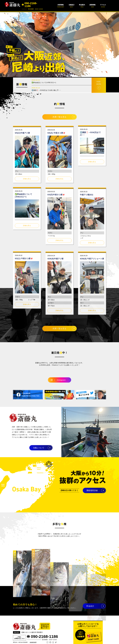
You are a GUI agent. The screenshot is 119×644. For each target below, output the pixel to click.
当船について (30, 448)
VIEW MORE (99, 91)
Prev (2, 45)
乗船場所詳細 (92, 493)
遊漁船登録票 (33, 642)
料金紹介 (90, 608)
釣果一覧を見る (60, 119)
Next (117, 45)
